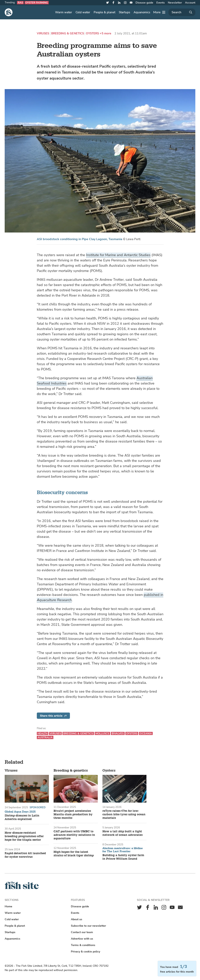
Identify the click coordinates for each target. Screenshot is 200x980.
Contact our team (82, 932)
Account (190, 3)
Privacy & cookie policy (85, 952)
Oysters (92, 34)
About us (77, 919)
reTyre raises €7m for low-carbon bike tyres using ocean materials (124, 815)
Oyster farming (37, 3)
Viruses (43, 34)
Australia (45, 737)
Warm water (64, 12)
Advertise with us (82, 939)
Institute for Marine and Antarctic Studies (118, 255)
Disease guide (144, 3)
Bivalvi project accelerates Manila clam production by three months (73, 815)
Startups (124, 12)
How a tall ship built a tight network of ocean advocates (122, 833)
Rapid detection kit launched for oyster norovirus (25, 855)
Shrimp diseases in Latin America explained (22, 817)
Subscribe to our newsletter (88, 926)
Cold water (83, 12)
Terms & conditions (83, 945)
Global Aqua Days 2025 (20, 812)
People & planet (104, 12)
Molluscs (102, 734)
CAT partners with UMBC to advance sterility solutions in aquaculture (74, 835)
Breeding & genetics (68, 34)
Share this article (53, 716)
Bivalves (118, 734)
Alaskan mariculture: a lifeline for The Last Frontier (123, 850)
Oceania (146, 734)
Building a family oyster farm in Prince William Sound (123, 857)
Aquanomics (142, 12)
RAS (20, 3)
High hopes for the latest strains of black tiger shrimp (74, 854)
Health (43, 734)
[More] (159, 12)
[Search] (182, 12)
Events (161, 3)
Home (8, 906)
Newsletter (175, 3)
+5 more (105, 34)
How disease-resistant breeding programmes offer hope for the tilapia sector (24, 836)
